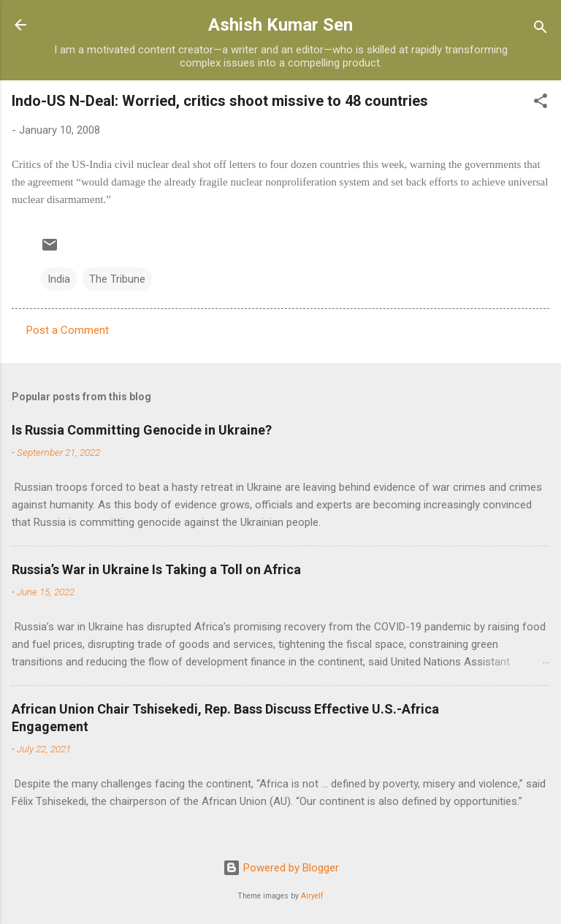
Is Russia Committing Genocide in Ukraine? (142, 430)
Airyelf (312, 896)
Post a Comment (68, 330)
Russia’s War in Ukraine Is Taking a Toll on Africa (156, 569)
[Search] (541, 30)
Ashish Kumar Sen (280, 25)
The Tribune (117, 279)
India (59, 279)
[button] (541, 103)
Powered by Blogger (281, 868)
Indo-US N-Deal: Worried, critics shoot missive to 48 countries (220, 101)
